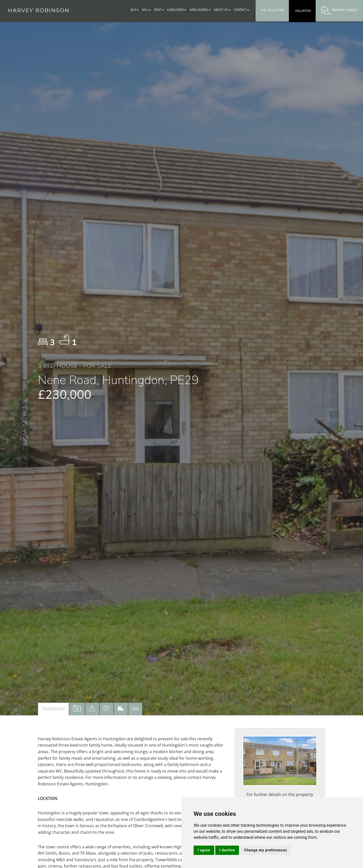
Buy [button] (135, 10)
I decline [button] (227, 850)
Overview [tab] (53, 709)
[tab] (92, 709)
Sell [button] (146, 10)
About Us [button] (222, 10)
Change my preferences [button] (265, 850)
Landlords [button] (177, 10)
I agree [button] (204, 850)
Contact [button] (241, 10)
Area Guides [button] (200, 10)
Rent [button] (159, 10)
